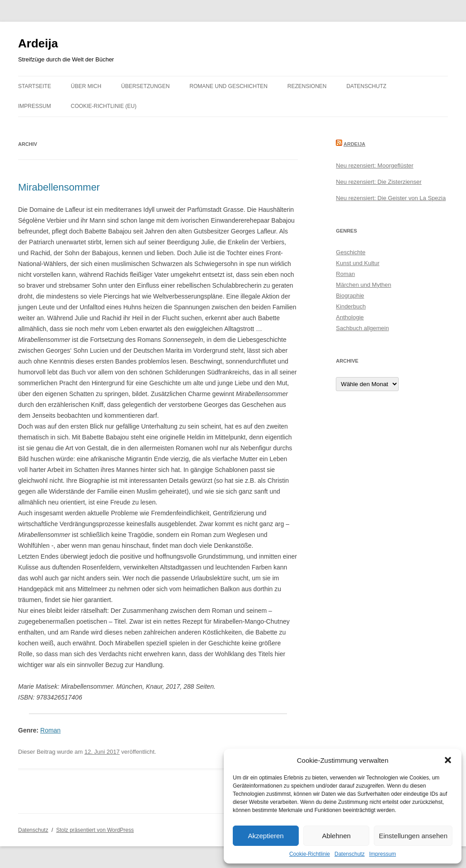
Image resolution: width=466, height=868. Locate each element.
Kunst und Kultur (358, 263)
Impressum (383, 854)
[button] (448, 760)
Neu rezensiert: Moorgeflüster (374, 166)
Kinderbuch (351, 306)
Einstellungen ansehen (413, 836)
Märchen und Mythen (363, 285)
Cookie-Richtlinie (310, 854)
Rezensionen (307, 86)
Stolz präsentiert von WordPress (95, 830)
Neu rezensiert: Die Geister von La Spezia (391, 198)
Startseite (35, 86)
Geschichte (351, 252)
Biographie (350, 296)
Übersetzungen (145, 86)
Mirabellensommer (59, 187)
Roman (50, 730)
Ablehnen (336, 836)
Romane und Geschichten (228, 86)
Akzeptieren (266, 836)
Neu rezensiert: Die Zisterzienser (379, 182)
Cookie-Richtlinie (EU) (104, 106)
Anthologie (350, 317)
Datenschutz (350, 854)
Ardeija (38, 43)
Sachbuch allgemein (362, 328)
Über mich (86, 86)
